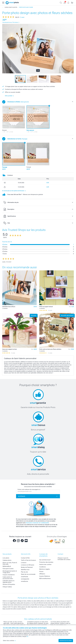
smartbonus (24, 581)
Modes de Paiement (27, 567)
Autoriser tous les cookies (66, 641)
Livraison (24, 563)
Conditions (43, 567)
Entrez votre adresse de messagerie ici (29, 490)
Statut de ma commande (28, 574)
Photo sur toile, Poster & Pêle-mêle (10, 563)
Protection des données (46, 562)
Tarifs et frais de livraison (28, 560)
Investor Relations (45, 576)
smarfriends (24, 577)
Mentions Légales (45, 569)
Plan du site (24, 572)
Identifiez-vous (25, 570)
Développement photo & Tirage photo (10, 572)
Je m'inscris (22, 496)
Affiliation (42, 574)
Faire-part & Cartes (8, 569)
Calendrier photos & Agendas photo (8, 581)
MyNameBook (7, 566)
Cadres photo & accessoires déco (8, 578)
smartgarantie (25, 579)
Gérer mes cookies (9, 641)
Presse (41, 572)
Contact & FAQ (25, 558)
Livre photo (6, 558)
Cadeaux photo (7, 560)
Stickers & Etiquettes (9, 584)
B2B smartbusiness (45, 578)
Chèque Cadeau (7, 587)
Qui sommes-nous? (45, 560)
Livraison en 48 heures (28, 565)
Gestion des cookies (45, 564)
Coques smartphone (9, 575)
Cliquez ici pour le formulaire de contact (64, 559)
